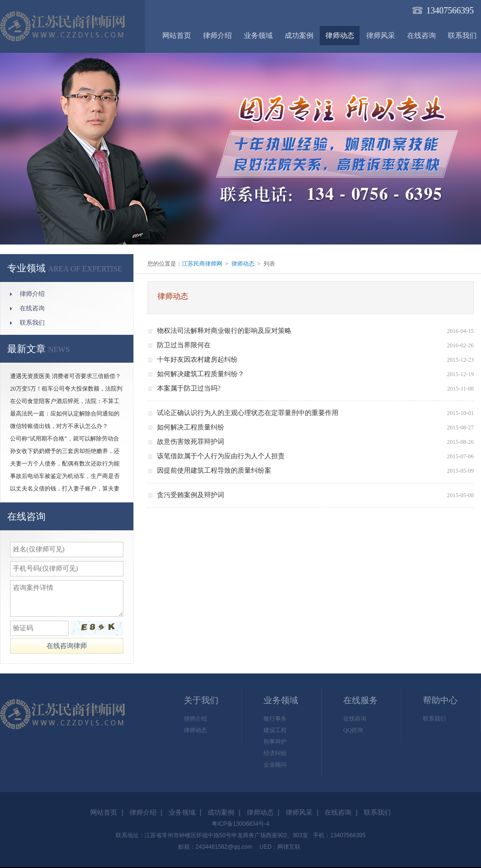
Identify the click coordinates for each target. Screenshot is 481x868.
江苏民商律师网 (202, 264)
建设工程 (275, 730)
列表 (269, 264)
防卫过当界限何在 (184, 345)
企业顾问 (275, 765)
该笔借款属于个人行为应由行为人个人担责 (221, 456)
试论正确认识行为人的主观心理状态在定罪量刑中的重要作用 (248, 413)
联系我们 (32, 323)
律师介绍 (217, 36)
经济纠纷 (275, 753)
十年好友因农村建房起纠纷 (197, 360)
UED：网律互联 (280, 847)
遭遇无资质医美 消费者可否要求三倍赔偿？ (66, 376)
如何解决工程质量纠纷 (191, 427)
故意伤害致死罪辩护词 (191, 442)
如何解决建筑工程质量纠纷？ (201, 374)
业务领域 (258, 36)
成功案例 (299, 36)
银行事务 (275, 719)
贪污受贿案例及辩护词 (191, 495)
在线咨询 (421, 36)
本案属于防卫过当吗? (189, 388)
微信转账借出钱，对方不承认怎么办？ (59, 426)
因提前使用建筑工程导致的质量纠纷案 (214, 471)
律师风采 (381, 36)
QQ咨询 (353, 730)
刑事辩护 (275, 742)
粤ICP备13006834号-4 (240, 824)
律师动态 (340, 36)
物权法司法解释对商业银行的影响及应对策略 (224, 331)
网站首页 (177, 36)
